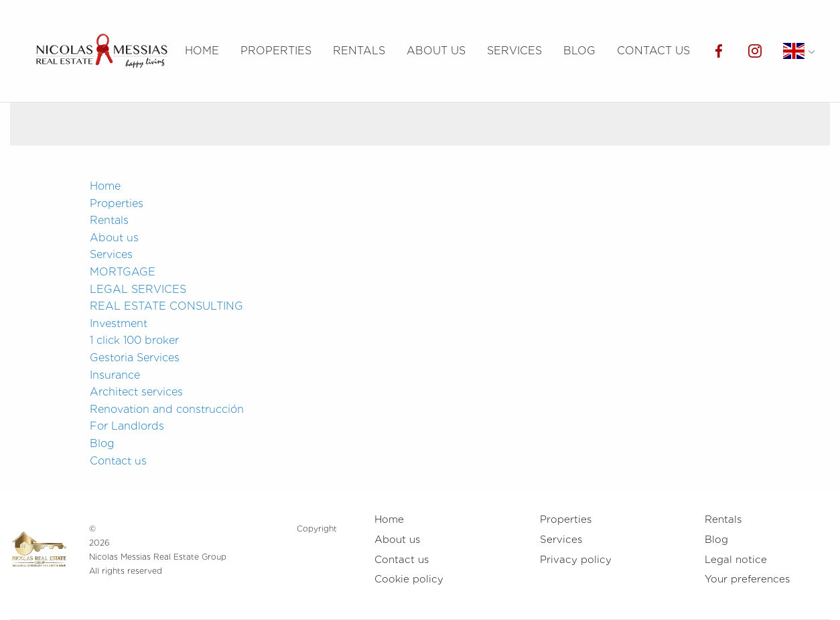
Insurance (115, 375)
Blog (579, 51)
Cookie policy (409, 579)
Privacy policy (576, 560)
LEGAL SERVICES (138, 289)
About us (436, 51)
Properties (276, 51)
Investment (119, 323)
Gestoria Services (135, 358)
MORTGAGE (123, 272)
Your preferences (747, 579)
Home (202, 51)
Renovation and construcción (167, 409)
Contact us (653, 51)
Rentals (359, 51)
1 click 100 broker (134, 340)
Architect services (136, 392)
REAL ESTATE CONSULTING (166, 306)
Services (514, 51)
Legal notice (736, 560)
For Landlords (127, 426)
